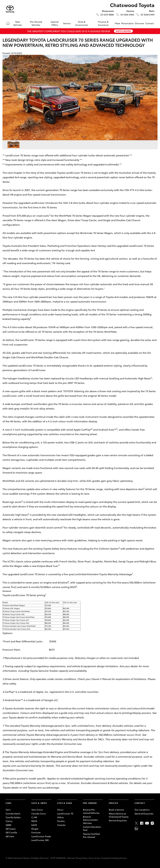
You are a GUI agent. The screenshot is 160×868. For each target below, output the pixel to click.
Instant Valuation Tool (92, 828)
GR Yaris (10, 836)
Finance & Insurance (103, 23)
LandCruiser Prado (41, 836)
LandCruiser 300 (40, 840)
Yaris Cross (37, 810)
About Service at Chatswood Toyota (119, 815)
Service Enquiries (118, 820)
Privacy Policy (81, 858)
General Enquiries (144, 813)
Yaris (8, 810)
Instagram (152, 823)
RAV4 (34, 821)
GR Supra (11, 829)
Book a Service (116, 810)
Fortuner (36, 832)
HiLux (60, 810)
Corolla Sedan (13, 817)
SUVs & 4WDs (39, 803)
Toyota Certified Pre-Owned (91, 835)
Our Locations (142, 810)
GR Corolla (11, 832)
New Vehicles (18, 23)
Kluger (35, 829)
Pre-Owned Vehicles (36, 23)
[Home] (8, 23)
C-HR (34, 817)
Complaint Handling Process (114, 858)
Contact (150, 23)
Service (67, 23)
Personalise (127, 23)
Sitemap (71, 858)
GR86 (9, 825)
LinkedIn (136, 828)
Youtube (147, 823)
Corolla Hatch (13, 813)
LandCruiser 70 (65, 813)
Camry (9, 821)
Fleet (117, 23)
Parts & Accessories (82, 23)
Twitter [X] (136, 823)
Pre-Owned (90, 803)
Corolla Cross (39, 813)
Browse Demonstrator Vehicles (90, 820)
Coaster (61, 825)
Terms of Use (94, 858)
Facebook (142, 823)
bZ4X (34, 825)
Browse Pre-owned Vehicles (91, 811)
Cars (9, 803)
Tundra (61, 821)
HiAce (60, 817)
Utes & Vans (65, 803)
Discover (139, 23)
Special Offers (55, 23)
